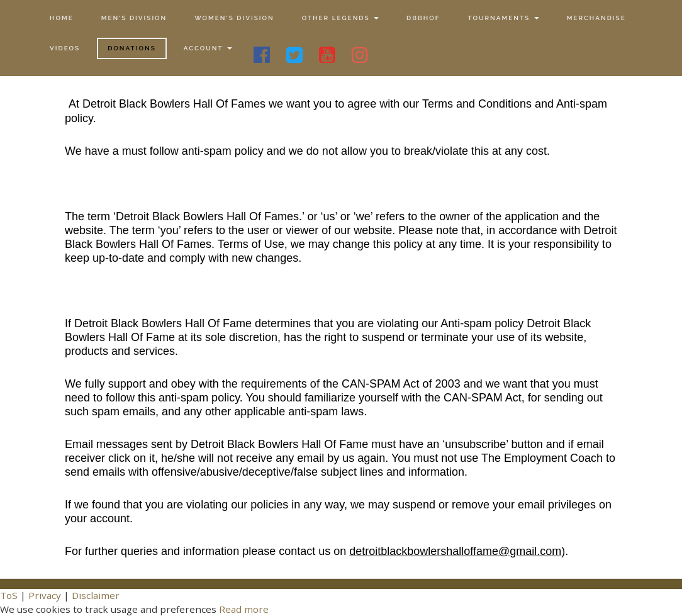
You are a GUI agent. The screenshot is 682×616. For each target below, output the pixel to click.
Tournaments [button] (503, 18)
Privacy (45, 595)
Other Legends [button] (340, 18)
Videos (65, 48)
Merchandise (596, 18)
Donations (132, 48)
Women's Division (234, 18)
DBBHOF (423, 18)
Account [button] (208, 48)
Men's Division (134, 18)
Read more (244, 609)
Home (62, 18)
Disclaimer (96, 595)
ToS (9, 595)
